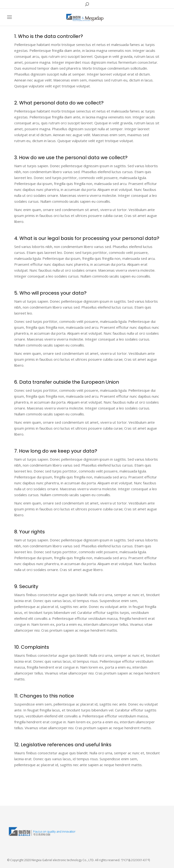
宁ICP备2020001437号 (136, 860)
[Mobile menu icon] (9, 17)
